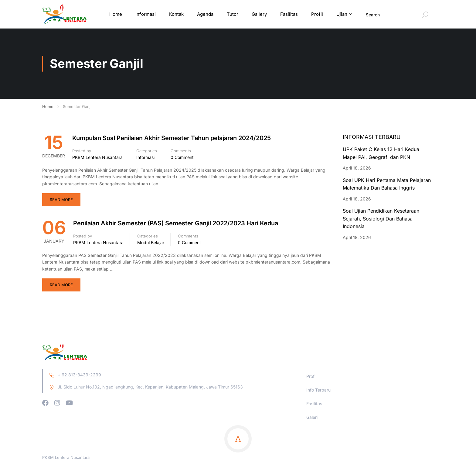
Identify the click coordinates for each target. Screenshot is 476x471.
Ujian (342, 14)
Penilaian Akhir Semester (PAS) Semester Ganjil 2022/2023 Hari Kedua (176, 224)
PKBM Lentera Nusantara (97, 158)
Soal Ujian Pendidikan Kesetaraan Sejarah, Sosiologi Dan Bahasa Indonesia (381, 219)
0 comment (182, 158)
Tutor (233, 14)
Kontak (176, 14)
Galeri (312, 451)
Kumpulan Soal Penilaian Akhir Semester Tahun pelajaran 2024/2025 (172, 139)
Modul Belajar (151, 243)
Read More (61, 200)
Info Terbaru (318, 423)
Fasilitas (289, 14)
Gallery (259, 14)
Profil (317, 14)
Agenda (205, 14)
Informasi (146, 14)
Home (116, 14)
